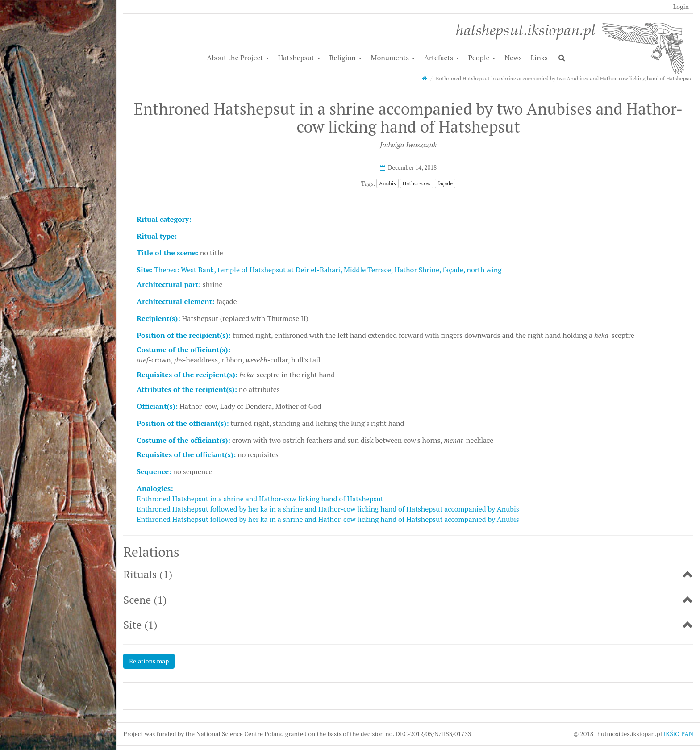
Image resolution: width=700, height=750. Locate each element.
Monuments (393, 58)
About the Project (238, 58)
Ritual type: (157, 236)
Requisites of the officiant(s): (186, 454)
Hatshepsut (299, 58)
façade (445, 183)
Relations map (149, 661)
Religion (346, 58)
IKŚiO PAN (678, 734)
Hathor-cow (417, 183)
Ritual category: (164, 219)
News (513, 58)
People (482, 58)
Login (681, 6)
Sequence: (154, 471)
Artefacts (442, 58)
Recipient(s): (158, 318)
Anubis (387, 183)
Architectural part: (169, 284)
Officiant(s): (157, 406)
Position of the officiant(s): (183, 423)
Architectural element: (175, 301)
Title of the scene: (167, 253)
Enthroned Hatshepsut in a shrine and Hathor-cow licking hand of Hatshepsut (260, 499)
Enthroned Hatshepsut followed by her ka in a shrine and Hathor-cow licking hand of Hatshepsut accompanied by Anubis (328, 509)
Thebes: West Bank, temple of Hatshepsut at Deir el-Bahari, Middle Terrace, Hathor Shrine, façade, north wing (328, 270)
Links (539, 58)
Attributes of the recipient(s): (187, 389)
